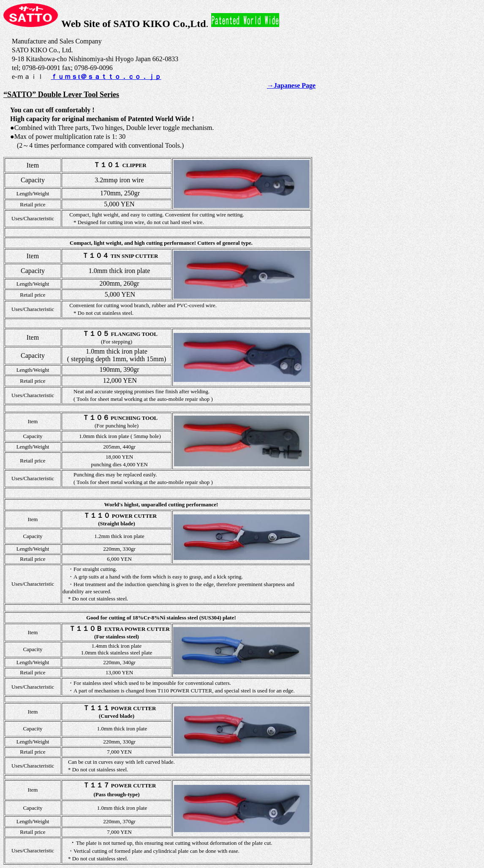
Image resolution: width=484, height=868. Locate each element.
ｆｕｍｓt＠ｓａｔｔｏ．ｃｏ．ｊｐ (106, 77)
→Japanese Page (291, 85)
